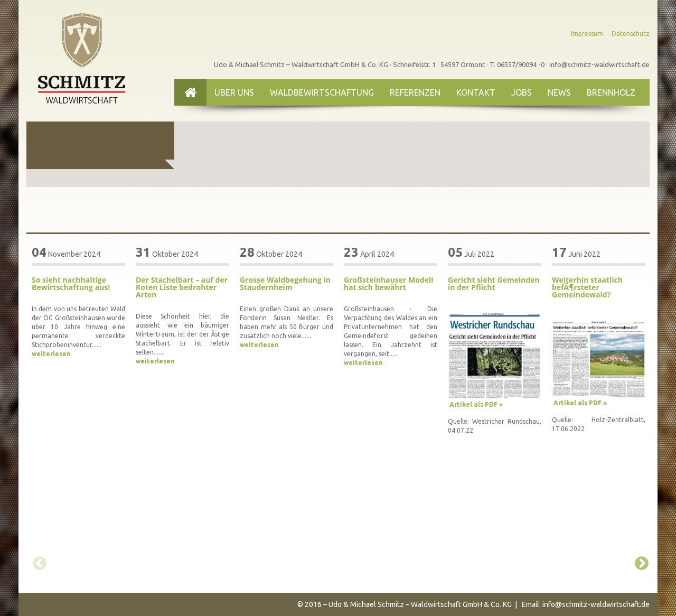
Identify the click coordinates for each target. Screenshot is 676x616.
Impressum (587, 34)
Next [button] (639, 561)
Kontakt (476, 92)
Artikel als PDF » (476, 404)
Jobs (522, 92)
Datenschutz (631, 34)
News (559, 92)
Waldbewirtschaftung (322, 92)
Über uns (234, 92)
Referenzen (415, 92)
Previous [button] (37, 561)
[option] (78, 302)
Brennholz (611, 92)
